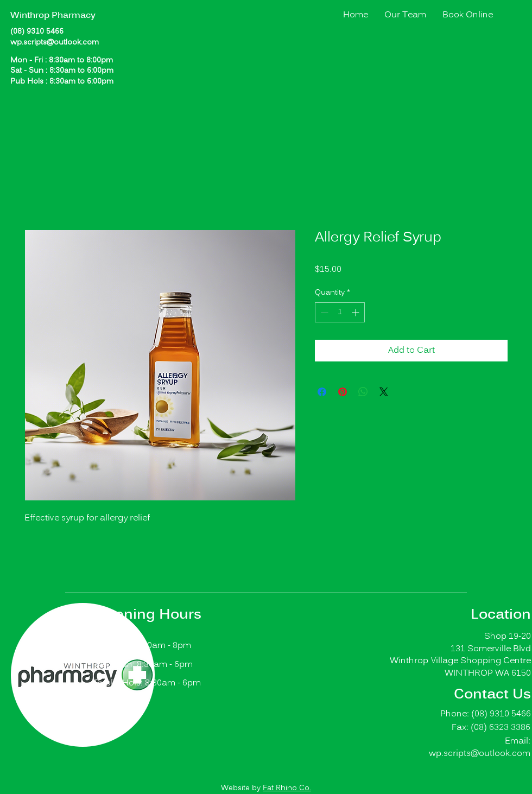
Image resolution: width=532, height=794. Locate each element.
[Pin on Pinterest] (343, 392)
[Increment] (356, 312)
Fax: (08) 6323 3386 (491, 728)
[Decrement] (323, 312)
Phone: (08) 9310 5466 (486, 714)
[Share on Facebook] (322, 392)
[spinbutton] (340, 312)
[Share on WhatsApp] (363, 392)
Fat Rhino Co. (287, 788)
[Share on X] (384, 392)
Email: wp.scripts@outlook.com (480, 747)
